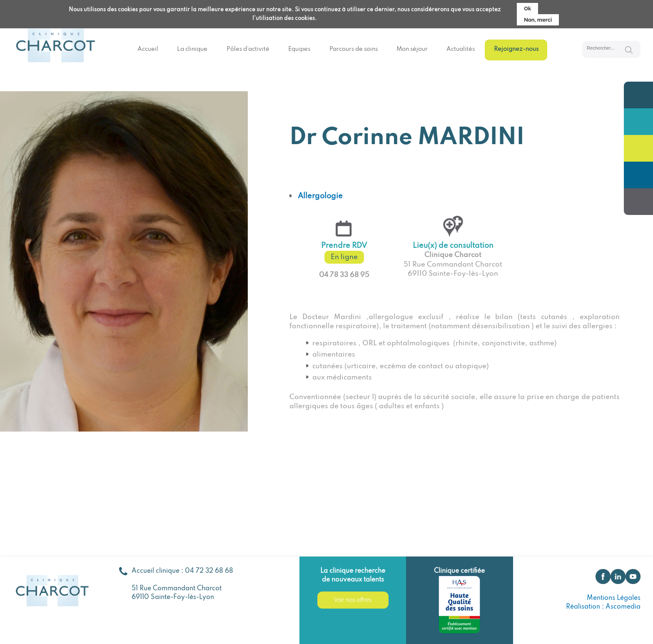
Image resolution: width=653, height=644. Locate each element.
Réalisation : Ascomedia (603, 607)
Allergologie (320, 196)
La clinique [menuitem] (192, 49)
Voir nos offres (353, 600)
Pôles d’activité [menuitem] (248, 49)
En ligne (344, 257)
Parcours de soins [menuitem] (354, 49)
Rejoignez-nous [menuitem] (516, 49)
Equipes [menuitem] (299, 49)
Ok (527, 6)
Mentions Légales (614, 598)
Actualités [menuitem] (461, 49)
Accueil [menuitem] (148, 49)
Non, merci (538, 18)
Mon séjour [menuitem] (412, 49)
